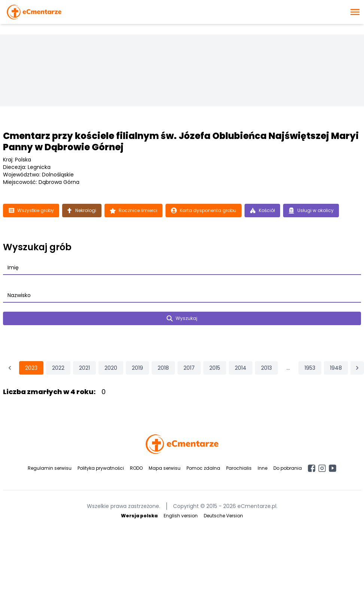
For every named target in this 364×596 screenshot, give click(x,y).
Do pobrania (288, 468)
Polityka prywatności (101, 468)
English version (181, 516)
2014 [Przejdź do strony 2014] (241, 368)
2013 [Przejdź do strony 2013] (266, 368)
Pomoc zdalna (203, 468)
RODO (136, 468)
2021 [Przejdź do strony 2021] (84, 368)
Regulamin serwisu (50, 468)
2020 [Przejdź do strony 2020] (111, 368)
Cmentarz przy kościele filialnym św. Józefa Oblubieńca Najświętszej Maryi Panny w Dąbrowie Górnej (181, 141)
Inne (263, 468)
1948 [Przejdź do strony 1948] (336, 368)
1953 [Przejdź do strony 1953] (310, 368)
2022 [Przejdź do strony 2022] (58, 368)
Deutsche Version (223, 516)
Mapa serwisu (165, 468)
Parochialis (239, 468)
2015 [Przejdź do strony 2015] (215, 368)
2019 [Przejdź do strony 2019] (137, 368)
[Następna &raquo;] (357, 368)
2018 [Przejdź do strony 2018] (163, 368)
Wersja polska (139, 516)
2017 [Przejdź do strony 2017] (189, 368)
